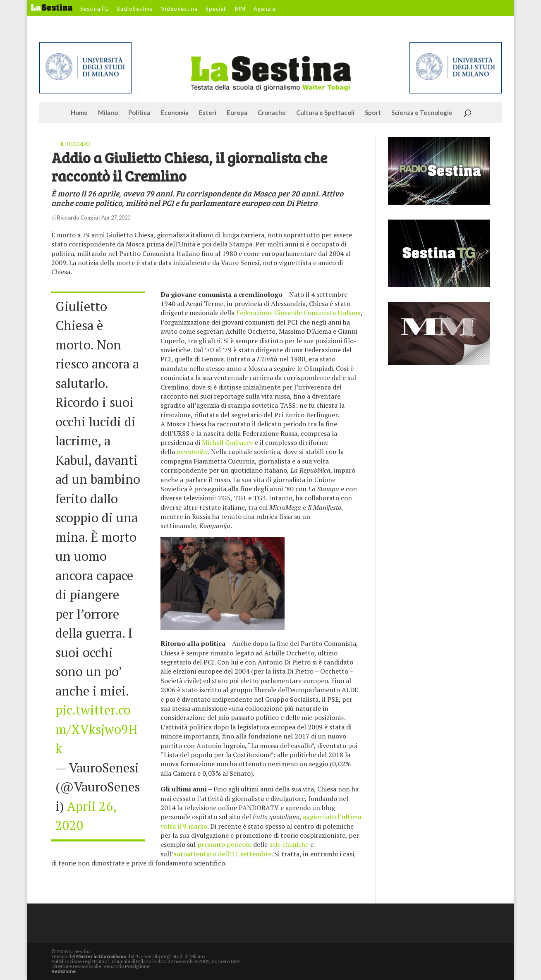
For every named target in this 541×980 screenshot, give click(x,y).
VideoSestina (179, 9)
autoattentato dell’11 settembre (222, 854)
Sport (373, 113)
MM (240, 9)
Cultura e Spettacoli (325, 113)
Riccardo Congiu (77, 218)
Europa (237, 113)
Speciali (216, 9)
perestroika (192, 452)
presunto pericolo (224, 844)
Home (79, 113)
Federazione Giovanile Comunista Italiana (298, 313)
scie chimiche (289, 844)
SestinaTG (95, 9)
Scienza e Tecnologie (422, 113)
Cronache (272, 113)
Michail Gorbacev (227, 442)
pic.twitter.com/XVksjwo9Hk (97, 729)
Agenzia (265, 9)
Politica (139, 113)
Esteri (208, 113)
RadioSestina (135, 9)
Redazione (63, 971)
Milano (108, 113)
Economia (175, 113)
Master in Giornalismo (101, 956)
